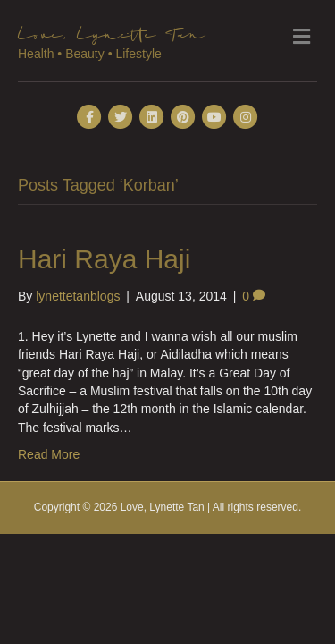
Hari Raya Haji (104, 259)
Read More (49, 454)
